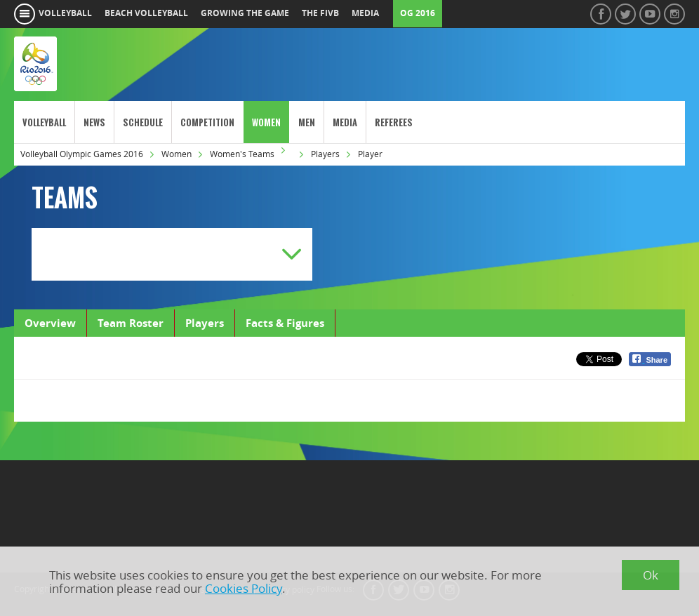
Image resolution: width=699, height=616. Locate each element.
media (365, 13)
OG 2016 (418, 13)
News (94, 122)
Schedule (143, 122)
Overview (50, 323)
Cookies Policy (244, 588)
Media (345, 122)
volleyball (65, 13)
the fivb (320, 13)
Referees (394, 122)
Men (307, 122)
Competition (207, 122)
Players (325, 154)
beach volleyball (146, 13)
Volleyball (44, 122)
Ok (651, 575)
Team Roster (131, 323)
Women (266, 122)
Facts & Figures (285, 323)
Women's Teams (242, 154)
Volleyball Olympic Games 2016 (82, 154)
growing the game (245, 13)
